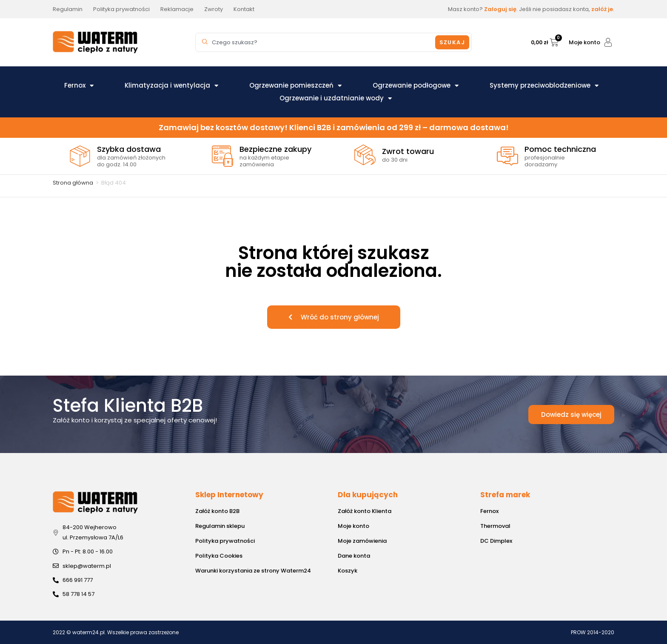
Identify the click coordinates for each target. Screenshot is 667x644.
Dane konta (354, 556)
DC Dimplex (496, 541)
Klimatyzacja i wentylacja (171, 85)
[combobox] (316, 42)
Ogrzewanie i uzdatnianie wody (336, 98)
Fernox (79, 85)
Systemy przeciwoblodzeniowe (544, 85)
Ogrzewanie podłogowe (416, 85)
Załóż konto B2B (217, 511)
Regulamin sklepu (220, 526)
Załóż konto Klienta (365, 511)
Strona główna (73, 183)
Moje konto (584, 42)
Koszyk (348, 571)
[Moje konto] (608, 42)
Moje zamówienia (362, 541)
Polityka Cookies (219, 556)
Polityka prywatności (225, 541)
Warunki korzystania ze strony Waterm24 (253, 571)
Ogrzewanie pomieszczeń (295, 85)
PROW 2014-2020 (593, 632)
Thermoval (495, 526)
